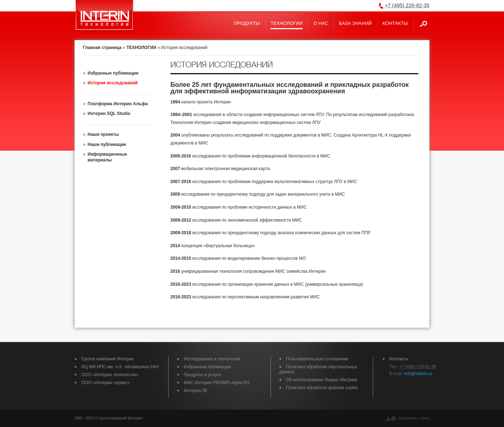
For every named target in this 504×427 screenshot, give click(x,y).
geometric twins (414, 418)
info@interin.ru (418, 374)
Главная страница (102, 48)
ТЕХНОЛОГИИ (141, 48)
